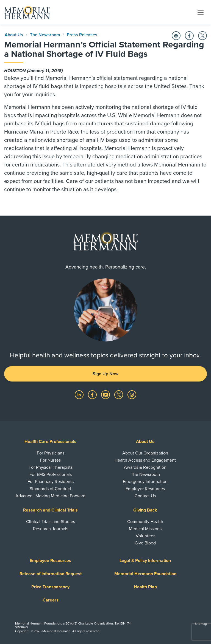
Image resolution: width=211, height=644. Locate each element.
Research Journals (51, 529)
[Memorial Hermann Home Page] (27, 12)
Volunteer (145, 536)
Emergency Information (145, 482)
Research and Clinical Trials (50, 510)
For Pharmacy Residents (51, 482)
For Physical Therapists (51, 467)
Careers (51, 600)
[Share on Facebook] (189, 36)
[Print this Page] (176, 36)
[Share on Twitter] (202, 36)
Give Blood (145, 543)
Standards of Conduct (50, 489)
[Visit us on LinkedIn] (80, 394)
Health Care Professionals (50, 442)
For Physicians (51, 453)
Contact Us (145, 496)
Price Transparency (50, 587)
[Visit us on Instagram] (132, 394)
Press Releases (82, 35)
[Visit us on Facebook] (93, 394)
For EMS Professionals (51, 474)
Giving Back (145, 510)
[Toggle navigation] (201, 12)
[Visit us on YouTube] (106, 394)
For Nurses (50, 460)
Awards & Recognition (145, 467)
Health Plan (145, 587)
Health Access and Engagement (145, 460)
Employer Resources (145, 489)
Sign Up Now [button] (105, 374)
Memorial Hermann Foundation (145, 574)
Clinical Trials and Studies (51, 522)
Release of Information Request (51, 574)
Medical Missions (145, 529)
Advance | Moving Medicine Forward (50, 496)
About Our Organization (145, 453)
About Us (14, 35)
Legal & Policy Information (145, 561)
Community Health (145, 522)
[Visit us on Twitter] (119, 394)
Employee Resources (50, 561)
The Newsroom (45, 35)
